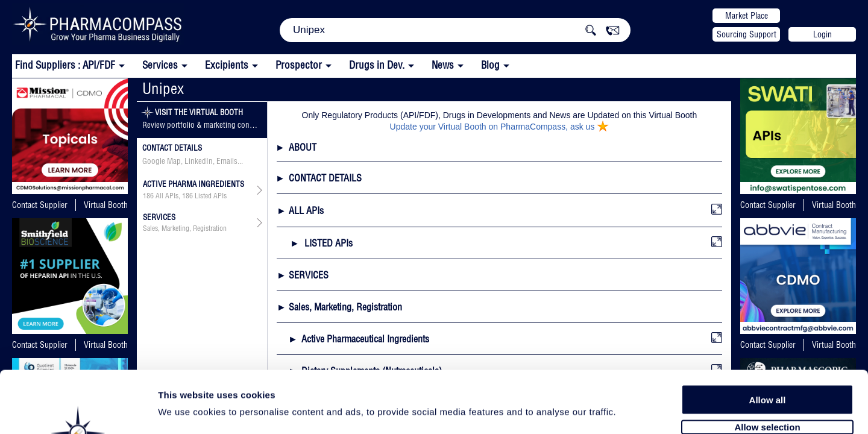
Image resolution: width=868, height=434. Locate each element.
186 (148, 196)
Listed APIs (211, 196)
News (443, 65)
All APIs (167, 196)
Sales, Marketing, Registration (185, 228)
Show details (633, 411)
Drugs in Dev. (377, 65)
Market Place (747, 16)
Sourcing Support (747, 34)
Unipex (163, 88)
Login (822, 34)
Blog (490, 65)
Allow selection (767, 360)
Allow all (768, 333)
